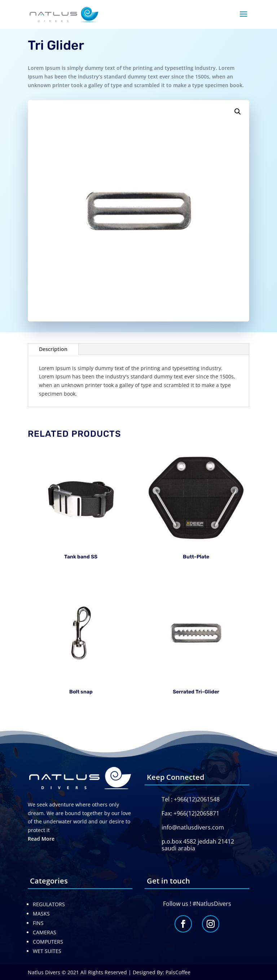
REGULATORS (49, 904)
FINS (38, 923)
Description (53, 349)
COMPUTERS (48, 942)
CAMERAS (45, 932)
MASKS (41, 914)
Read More (41, 839)
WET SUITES (47, 951)
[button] (238, 112)
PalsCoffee (178, 972)
